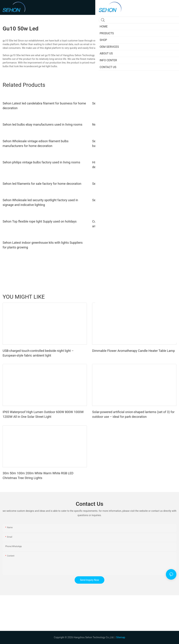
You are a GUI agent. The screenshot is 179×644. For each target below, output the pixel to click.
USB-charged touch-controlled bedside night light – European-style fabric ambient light (38, 353)
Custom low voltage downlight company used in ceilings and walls (131, 224)
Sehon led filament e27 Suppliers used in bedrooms (128, 184)
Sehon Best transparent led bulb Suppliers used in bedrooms (134, 103)
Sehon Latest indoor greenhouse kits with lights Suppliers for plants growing (43, 245)
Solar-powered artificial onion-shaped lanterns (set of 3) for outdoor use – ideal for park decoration (133, 414)
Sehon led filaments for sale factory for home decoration (42, 184)
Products (151, 297)
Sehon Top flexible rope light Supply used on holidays (40, 221)
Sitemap (121, 637)
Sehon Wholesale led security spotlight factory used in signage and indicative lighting (40, 202)
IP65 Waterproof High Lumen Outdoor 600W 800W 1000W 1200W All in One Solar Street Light (43, 414)
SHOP (171, 297)
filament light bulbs (155, 63)
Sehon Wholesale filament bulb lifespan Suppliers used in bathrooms (132, 143)
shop (162, 297)
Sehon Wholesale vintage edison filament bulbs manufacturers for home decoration (36, 143)
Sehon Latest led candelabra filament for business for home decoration (44, 106)
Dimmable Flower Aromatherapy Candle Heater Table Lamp (133, 351)
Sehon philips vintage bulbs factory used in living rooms (41, 162)
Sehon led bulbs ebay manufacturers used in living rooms (42, 124)
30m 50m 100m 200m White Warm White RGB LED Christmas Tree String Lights (38, 476)
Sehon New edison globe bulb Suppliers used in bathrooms (133, 200)
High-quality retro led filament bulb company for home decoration (130, 165)
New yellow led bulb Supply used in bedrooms (124, 124)
